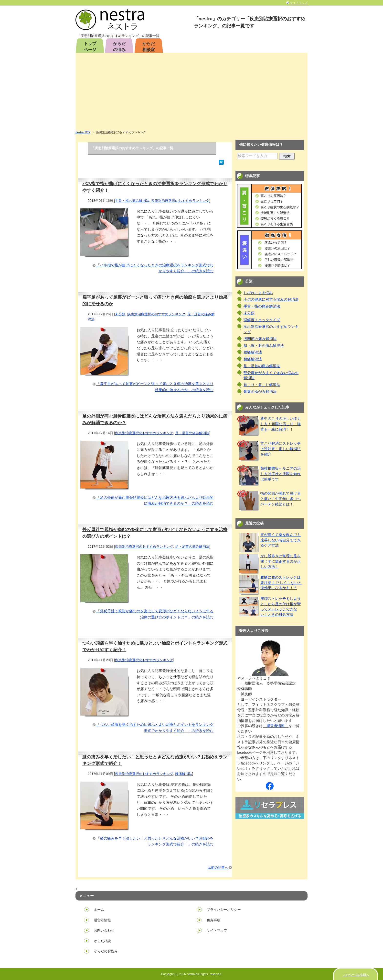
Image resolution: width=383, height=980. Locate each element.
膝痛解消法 (184, 774)
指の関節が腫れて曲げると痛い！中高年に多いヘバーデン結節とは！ (281, 499)
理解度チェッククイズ (262, 320)
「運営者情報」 (276, 726)
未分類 (120, 314)
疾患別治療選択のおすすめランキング (180, 201)
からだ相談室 (149, 47)
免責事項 (213, 920)
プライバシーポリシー (224, 910)
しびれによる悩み (258, 293)
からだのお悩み (106, 951)
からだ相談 (102, 941)
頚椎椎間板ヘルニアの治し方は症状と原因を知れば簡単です (281, 474)
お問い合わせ (104, 930)
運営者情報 (102, 920)
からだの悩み (119, 47)
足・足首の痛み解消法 (192, 433)
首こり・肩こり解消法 (262, 385)
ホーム (99, 910)
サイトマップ (217, 930)
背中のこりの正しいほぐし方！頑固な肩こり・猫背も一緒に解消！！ (281, 424)
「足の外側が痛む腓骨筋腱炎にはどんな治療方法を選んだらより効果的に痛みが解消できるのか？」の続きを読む (155, 501)
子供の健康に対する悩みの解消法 (271, 299)
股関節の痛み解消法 (260, 339)
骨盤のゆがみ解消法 (260, 392)
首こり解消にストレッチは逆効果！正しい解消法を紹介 (281, 449)
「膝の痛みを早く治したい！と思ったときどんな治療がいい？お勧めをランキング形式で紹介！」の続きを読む (155, 841)
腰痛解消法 (253, 352)
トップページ (90, 47)
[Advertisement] (191, 93)
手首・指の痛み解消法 (132, 201)
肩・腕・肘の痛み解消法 (264, 346)
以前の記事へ (218, 867)
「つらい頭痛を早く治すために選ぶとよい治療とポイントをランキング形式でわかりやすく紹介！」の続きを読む (155, 728)
